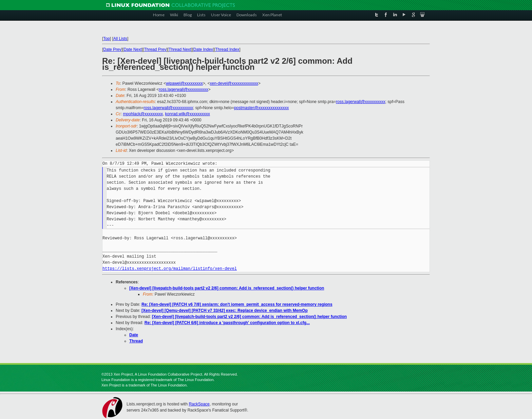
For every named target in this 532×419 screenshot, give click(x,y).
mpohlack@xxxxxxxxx (143, 114)
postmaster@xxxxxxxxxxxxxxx (262, 108)
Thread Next (180, 49)
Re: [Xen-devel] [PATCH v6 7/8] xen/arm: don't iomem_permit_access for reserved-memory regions (237, 304)
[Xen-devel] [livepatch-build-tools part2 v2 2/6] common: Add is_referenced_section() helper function (227, 288)
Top (106, 39)
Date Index (203, 49)
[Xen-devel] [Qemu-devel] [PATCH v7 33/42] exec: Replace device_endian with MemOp (225, 311)
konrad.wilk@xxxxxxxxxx (188, 114)
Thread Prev (155, 49)
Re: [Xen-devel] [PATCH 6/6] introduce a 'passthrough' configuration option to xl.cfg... (227, 323)
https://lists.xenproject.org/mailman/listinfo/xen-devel (170, 269)
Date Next (132, 49)
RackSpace (199, 404)
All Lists (120, 39)
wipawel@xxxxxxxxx (184, 83)
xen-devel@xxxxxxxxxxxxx (234, 83)
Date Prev (112, 49)
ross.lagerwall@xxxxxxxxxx (184, 89)
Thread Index (227, 49)
